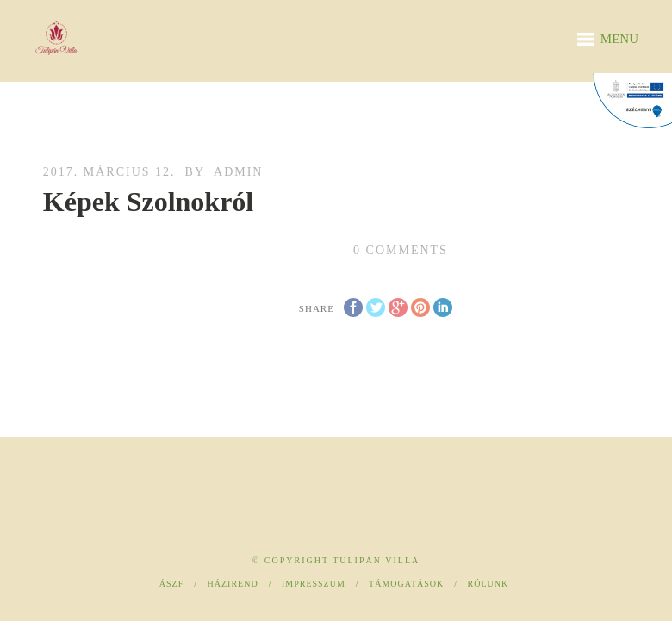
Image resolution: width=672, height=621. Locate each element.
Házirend (233, 584)
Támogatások (406, 584)
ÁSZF (171, 584)
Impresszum (314, 584)
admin (238, 172)
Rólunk (488, 584)
